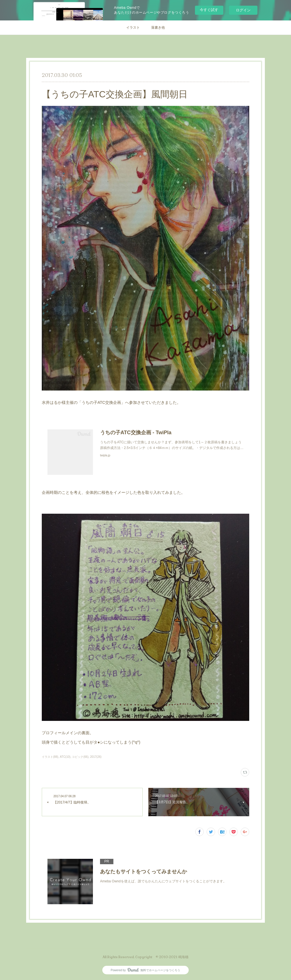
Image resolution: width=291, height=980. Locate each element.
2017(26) (96, 757)
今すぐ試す (209, 10)
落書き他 (158, 28)
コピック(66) (80, 757)
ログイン (243, 10)
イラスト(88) (50, 757)
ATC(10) (65, 757)
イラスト (133, 28)
